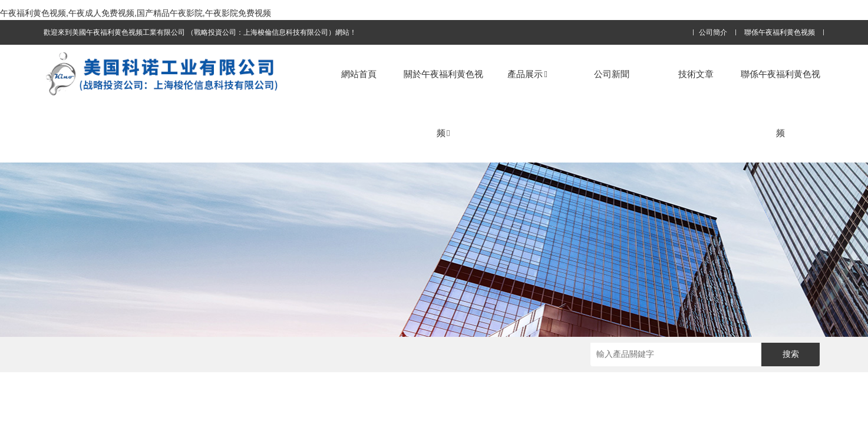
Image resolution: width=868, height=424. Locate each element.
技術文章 (696, 74)
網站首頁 (359, 74)
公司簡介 (713, 33)
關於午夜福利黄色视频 (443, 103)
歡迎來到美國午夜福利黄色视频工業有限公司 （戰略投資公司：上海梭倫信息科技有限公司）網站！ (200, 32)
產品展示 (527, 74)
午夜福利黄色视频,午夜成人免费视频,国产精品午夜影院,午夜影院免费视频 (136, 13)
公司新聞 (612, 74)
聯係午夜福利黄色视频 (780, 33)
